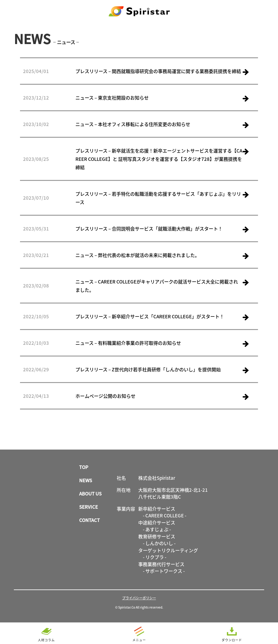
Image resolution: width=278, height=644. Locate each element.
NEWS (86, 480)
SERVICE (89, 507)
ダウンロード (232, 640)
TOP (84, 467)
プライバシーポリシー (139, 598)
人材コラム (46, 640)
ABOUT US (90, 493)
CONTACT (89, 520)
